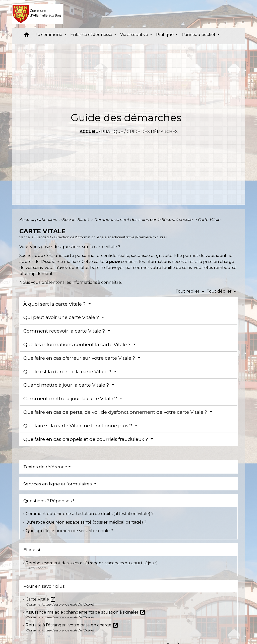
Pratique (112, 132)
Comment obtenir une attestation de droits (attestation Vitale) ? (90, 514)
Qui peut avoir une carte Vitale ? (62, 317)
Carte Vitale (209, 220)
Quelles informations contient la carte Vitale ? (78, 344)
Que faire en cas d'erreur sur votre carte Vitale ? (80, 358)
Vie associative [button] (135, 35)
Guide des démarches (152, 132)
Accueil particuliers (39, 220)
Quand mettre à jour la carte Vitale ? (67, 385)
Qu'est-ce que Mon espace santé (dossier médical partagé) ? (86, 522)
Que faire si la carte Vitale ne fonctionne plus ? (78, 426)
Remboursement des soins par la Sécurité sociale (144, 220)
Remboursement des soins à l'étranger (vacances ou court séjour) (92, 563)
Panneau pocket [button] (199, 35)
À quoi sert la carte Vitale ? (55, 304)
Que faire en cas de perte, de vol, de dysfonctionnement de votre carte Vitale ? (116, 412)
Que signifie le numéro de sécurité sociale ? (69, 531)
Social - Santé (76, 220)
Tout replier (191, 291)
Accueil (89, 132)
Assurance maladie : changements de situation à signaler (86, 612)
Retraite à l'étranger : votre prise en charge (72, 625)
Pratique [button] (165, 35)
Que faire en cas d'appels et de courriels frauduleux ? (86, 439)
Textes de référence (45, 467)
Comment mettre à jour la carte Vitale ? (71, 399)
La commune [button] (49, 35)
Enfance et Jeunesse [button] (92, 35)
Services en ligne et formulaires (58, 484)
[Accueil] (37, 14)
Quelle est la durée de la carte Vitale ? (68, 372)
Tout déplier (222, 291)
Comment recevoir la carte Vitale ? (65, 331)
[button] (27, 36)
